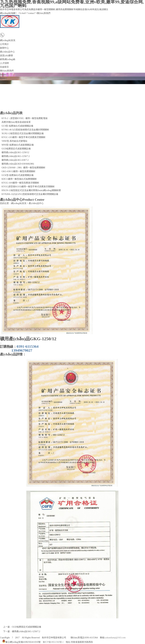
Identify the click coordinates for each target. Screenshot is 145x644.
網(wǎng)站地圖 (8, 13)
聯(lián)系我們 (7, 71)
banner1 (4, 78)
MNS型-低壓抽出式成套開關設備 (18, 145)
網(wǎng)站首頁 (8, 40)
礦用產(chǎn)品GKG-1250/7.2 (16, 156)
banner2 (4, 75)
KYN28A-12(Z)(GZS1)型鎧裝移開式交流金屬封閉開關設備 (30, 194)
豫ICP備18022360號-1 (53, 642)
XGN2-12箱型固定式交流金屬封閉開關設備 (23, 133)
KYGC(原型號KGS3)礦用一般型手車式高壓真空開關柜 (28, 187)
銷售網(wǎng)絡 (8, 59)
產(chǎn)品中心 (7, 52)
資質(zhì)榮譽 (6, 56)
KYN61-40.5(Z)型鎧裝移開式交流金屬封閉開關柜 (25, 130)
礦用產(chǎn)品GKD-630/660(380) (18, 164)
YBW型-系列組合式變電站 (14, 141)
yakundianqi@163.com (115, 638)
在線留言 (4, 67)
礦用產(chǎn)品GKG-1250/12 (15, 152)
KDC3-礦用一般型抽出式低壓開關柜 (19, 179)
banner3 (4, 82)
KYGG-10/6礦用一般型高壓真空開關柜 (20, 183)
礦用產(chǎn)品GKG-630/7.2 (15, 160)
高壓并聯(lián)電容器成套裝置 (16, 122)
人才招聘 (4, 63)
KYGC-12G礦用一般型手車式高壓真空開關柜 (24, 137)
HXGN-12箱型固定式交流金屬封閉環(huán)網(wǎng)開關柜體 (31, 190)
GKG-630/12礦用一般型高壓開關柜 (18, 171)
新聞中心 (4, 48)
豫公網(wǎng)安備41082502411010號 (21, 642)
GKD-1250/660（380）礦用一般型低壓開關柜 (23, 168)
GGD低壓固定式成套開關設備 (16, 149)
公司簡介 (4, 44)
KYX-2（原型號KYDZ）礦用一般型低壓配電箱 (25, 118)
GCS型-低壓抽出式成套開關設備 (17, 126)
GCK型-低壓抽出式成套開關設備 (18, 175)
